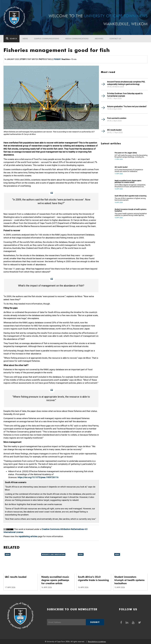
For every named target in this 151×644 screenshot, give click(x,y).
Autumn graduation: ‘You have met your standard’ (127, 106)
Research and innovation (53, 554)
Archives (99, 39)
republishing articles (28, 536)
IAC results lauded (114, 130)
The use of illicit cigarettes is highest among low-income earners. (130, 199)
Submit (95, 622)
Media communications (77, 39)
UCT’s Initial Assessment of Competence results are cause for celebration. (129, 171)
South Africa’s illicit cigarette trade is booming (131, 196)
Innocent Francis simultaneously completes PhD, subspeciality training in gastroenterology (126, 83)
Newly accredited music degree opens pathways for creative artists (128, 182)
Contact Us (115, 39)
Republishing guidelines (97, 642)
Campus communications (47, 39)
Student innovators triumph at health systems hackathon (131, 210)
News (25, 39)
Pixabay (57, 59)
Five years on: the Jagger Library (126, 153)
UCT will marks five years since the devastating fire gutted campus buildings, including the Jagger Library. (131, 156)
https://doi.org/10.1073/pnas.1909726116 (38, 477)
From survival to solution (117, 118)
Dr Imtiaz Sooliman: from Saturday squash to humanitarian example (125, 95)
